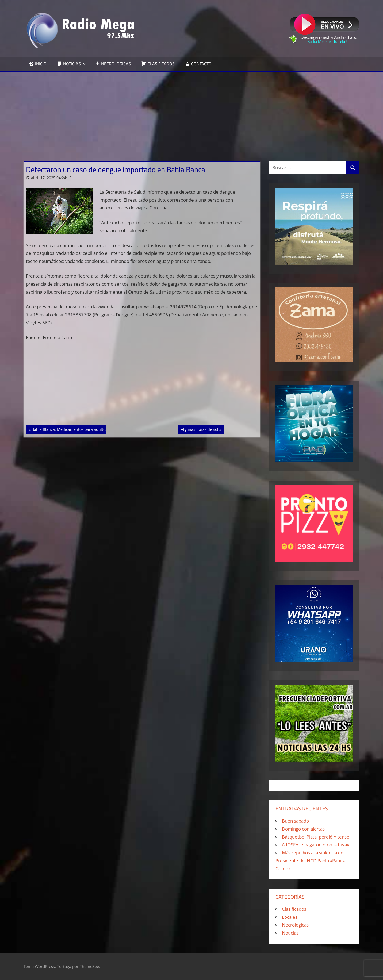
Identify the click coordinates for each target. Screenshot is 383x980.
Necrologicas (295, 925)
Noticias (290, 933)
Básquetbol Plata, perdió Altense (316, 837)
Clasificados (294, 909)
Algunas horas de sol (199, 429)
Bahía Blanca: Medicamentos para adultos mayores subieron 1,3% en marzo (100, 429)
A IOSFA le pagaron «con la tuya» (315, 845)
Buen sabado (295, 821)
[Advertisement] (191, 112)
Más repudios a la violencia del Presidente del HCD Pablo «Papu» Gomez (310, 861)
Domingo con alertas (303, 829)
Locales (290, 917)
